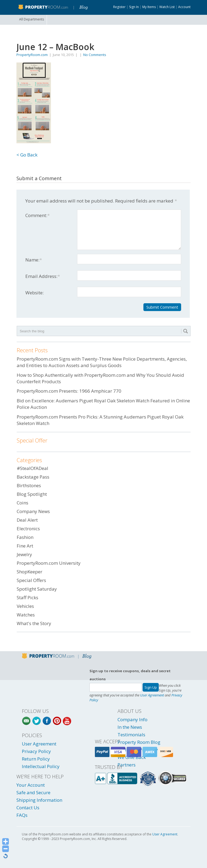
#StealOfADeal (32, 468)
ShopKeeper (30, 572)
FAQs (22, 815)
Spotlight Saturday (37, 589)
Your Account (31, 785)
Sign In (134, 7)
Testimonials (131, 735)
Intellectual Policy (41, 766)
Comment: (37, 215)
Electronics (28, 529)
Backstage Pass (33, 477)
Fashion (25, 537)
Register (119, 7)
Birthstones (29, 485)
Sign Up (151, 687)
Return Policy (36, 759)
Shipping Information (39, 800)
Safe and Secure (33, 792)
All (32, 19)
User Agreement (152, 695)
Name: (34, 260)
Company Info (132, 719)
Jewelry (24, 554)
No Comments (95, 55)
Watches (26, 615)
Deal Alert (27, 520)
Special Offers (31, 580)
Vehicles (25, 606)
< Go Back (27, 155)
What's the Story (34, 623)
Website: (34, 293)
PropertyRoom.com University (49, 563)
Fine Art (25, 546)
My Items (149, 7)
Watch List (167, 7)
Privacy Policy (36, 751)
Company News (33, 511)
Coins (23, 503)
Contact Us (28, 808)
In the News (130, 727)
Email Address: (43, 276)
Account (184, 7)
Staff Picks (27, 597)
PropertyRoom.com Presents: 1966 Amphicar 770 (69, 391)
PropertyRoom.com (32, 55)
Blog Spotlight (32, 494)
